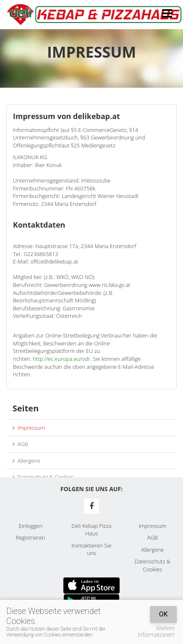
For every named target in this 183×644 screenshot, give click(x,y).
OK (163, 614)
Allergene (26, 461)
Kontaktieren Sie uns (91, 549)
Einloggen (31, 526)
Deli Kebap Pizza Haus (91, 530)
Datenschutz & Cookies (43, 477)
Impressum (29, 428)
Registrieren (30, 538)
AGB (20, 444)
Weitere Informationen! (156, 631)
